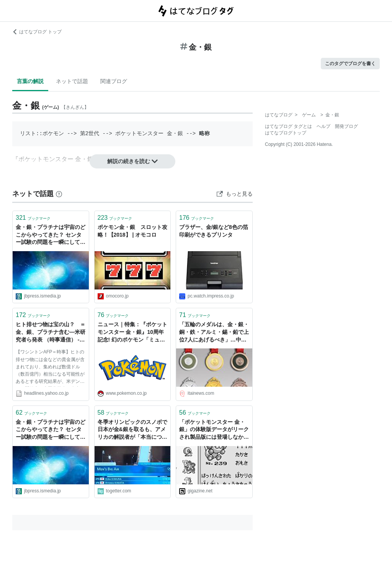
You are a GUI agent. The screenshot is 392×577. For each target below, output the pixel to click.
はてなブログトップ (286, 133)
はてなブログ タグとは (288, 126)
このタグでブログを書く (350, 64)
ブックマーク (33, 218)
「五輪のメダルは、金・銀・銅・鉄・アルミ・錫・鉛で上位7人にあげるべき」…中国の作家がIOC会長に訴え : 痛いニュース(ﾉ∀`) (214, 333)
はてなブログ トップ (37, 32)
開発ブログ (346, 126)
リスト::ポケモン (42, 133)
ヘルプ (323, 126)
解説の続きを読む (132, 161)
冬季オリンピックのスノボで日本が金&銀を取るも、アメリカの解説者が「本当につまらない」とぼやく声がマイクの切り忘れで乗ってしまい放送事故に (132, 430)
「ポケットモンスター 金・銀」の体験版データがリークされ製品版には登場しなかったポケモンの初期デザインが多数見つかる (214, 430)
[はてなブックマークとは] (59, 194)
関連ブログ (114, 81)
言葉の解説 (30, 81)
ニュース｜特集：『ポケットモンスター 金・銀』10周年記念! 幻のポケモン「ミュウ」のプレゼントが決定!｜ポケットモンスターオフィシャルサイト (132, 333)
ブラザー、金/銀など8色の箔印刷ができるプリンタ (214, 231)
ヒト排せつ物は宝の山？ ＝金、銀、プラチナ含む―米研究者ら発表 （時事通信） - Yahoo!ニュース (51, 333)
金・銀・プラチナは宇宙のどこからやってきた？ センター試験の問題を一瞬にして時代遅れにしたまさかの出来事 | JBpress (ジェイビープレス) (51, 235)
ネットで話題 (72, 81)
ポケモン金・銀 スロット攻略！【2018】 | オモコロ (132, 231)
